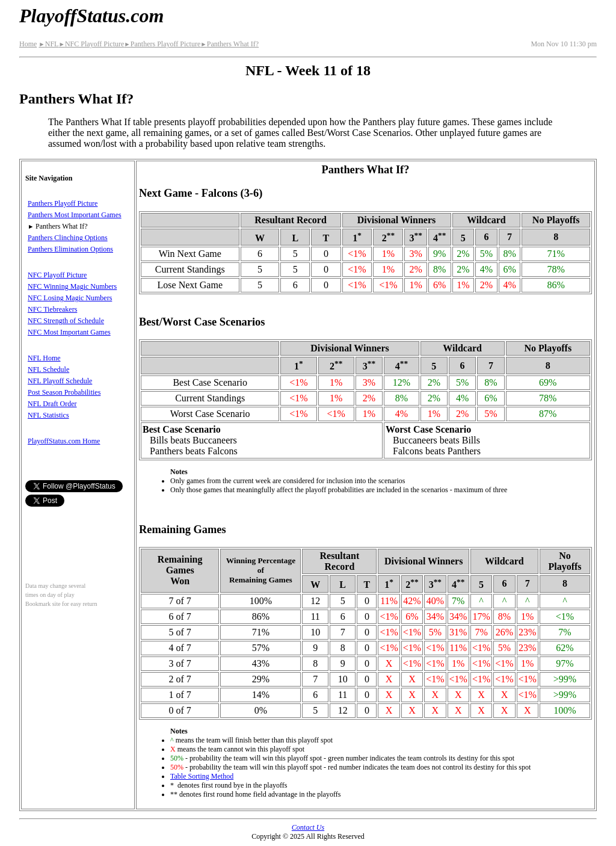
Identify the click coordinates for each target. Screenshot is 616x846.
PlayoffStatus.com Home (64, 441)
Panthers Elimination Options (70, 249)
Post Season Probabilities (64, 392)
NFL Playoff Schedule (60, 381)
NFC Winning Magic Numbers (72, 286)
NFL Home (44, 358)
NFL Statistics (48, 415)
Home (28, 44)
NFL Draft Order (52, 404)
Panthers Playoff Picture (162, 44)
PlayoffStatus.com (91, 16)
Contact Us (308, 827)
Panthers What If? (229, 44)
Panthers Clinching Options (68, 238)
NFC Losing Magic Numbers (70, 298)
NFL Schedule (48, 369)
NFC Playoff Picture (91, 44)
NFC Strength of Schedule (66, 321)
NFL (48, 44)
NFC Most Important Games (69, 332)
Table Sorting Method (202, 776)
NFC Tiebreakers (52, 309)
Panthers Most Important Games (75, 215)
